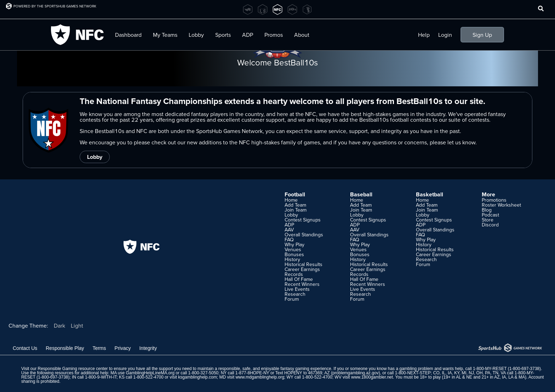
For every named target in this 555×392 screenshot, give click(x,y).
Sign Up (482, 35)
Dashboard (128, 35)
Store (488, 220)
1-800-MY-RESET (490, 369)
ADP (248, 35)
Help (424, 35)
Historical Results (304, 264)
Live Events (297, 289)
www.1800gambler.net (372, 377)
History (292, 259)
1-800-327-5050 (203, 373)
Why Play (294, 244)
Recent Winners (302, 284)
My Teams (165, 35)
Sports (223, 35)
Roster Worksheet (501, 205)
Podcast (490, 215)
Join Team (296, 210)
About (302, 35)
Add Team (295, 205)
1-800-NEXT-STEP (413, 373)
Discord (490, 225)
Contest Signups (303, 220)
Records (294, 274)
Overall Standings (304, 235)
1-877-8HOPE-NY (252, 373)
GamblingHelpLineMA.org (150, 373)
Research (295, 294)
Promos (274, 35)
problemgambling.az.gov (356, 373)
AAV (289, 230)
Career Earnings (302, 269)
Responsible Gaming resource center (73, 369)
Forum (292, 299)
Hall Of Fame (299, 279)
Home (291, 200)
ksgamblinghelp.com (197, 377)
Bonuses (294, 254)
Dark (59, 325)
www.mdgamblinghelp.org (260, 377)
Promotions (494, 200)
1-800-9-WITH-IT (101, 377)
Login (445, 35)
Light (77, 325)
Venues (293, 249)
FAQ (289, 240)
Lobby (196, 35)
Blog (487, 210)
